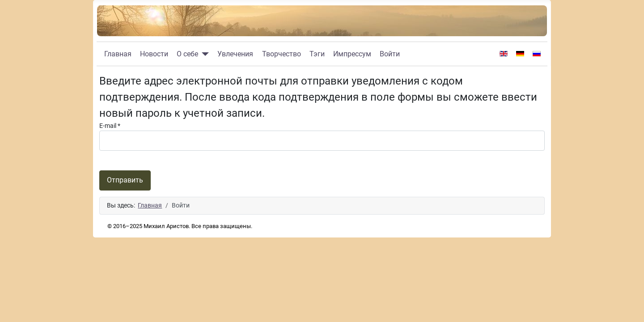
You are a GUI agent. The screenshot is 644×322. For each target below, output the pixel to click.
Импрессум (352, 54)
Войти (390, 54)
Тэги (317, 54)
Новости (154, 54)
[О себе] (203, 54)
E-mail (110, 126)
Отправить (125, 180)
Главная (118, 54)
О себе (187, 54)
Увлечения (235, 54)
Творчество (282, 54)
